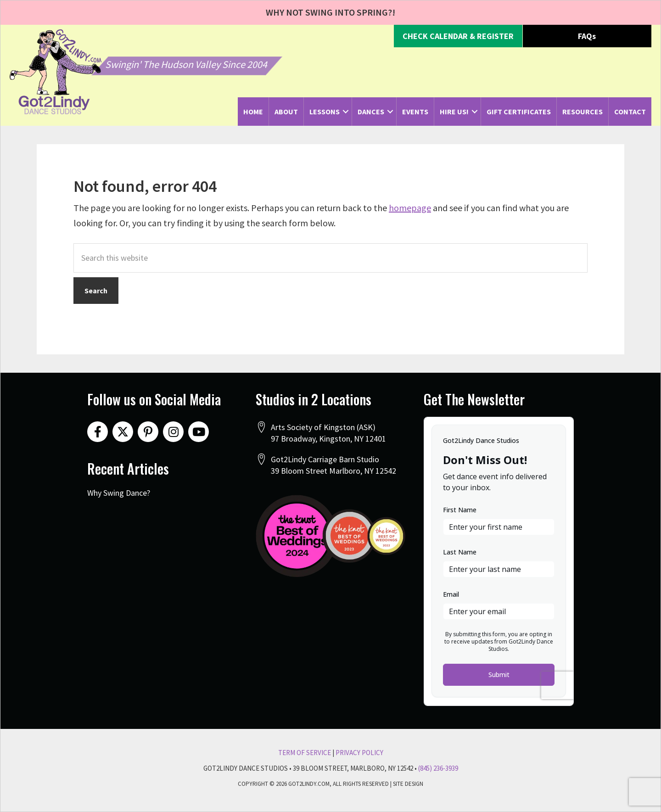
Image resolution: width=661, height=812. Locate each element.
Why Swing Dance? (119, 493)
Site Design (408, 784)
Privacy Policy (359, 753)
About (286, 112)
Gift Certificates (519, 112)
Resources (583, 112)
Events (415, 112)
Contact (630, 112)
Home (253, 112)
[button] (458, 36)
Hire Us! (454, 112)
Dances (371, 112)
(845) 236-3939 (438, 768)
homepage (410, 208)
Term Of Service (305, 753)
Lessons (325, 112)
